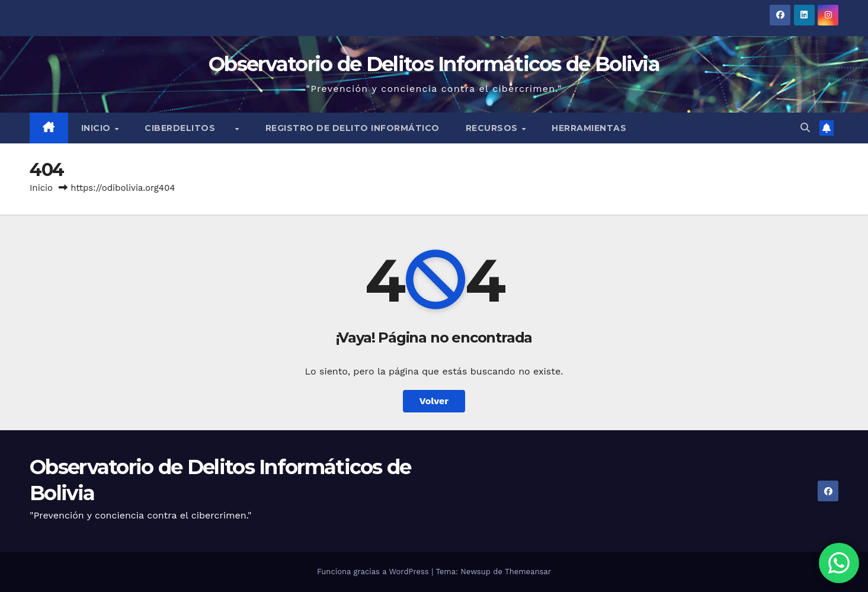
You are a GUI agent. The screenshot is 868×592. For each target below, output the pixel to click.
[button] (805, 128)
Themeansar (528, 572)
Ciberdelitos (189, 128)
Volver (434, 401)
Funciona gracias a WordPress (374, 572)
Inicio (97, 128)
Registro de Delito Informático (353, 128)
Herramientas (589, 128)
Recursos (493, 128)
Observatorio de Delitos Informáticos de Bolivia (434, 64)
